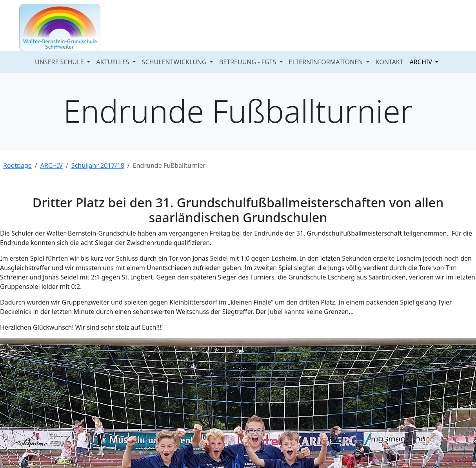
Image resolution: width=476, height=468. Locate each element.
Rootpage (17, 165)
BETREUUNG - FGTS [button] (249, 62)
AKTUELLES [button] (114, 62)
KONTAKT (390, 62)
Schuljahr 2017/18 (98, 165)
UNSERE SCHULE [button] (60, 62)
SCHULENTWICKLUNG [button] (175, 62)
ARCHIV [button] (422, 62)
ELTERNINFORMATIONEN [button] (327, 62)
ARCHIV (52, 165)
